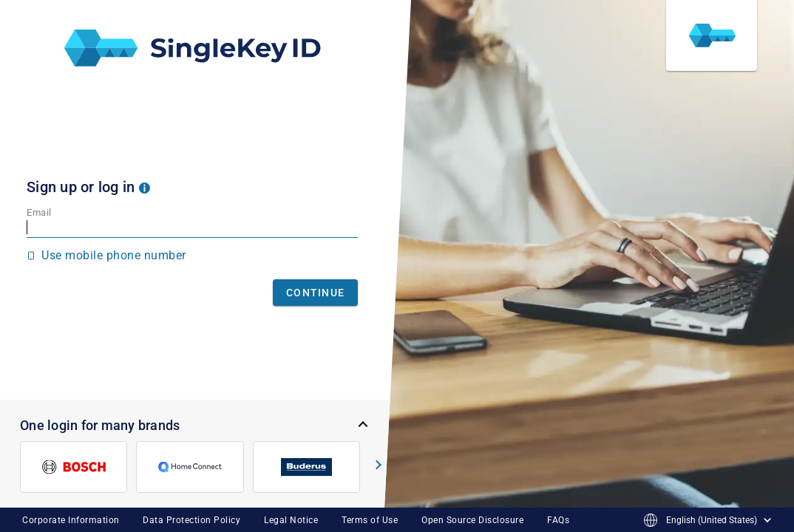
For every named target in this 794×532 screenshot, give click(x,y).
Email (39, 212)
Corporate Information (71, 520)
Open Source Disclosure (472, 520)
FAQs (558, 520)
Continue (315, 293)
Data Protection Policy (191, 520)
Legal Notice (291, 520)
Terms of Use (370, 520)
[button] (145, 187)
